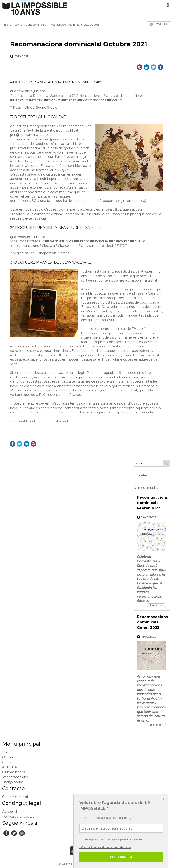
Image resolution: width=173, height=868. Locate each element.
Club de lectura (14, 772)
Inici (5, 752)
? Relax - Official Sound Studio (34, 108)
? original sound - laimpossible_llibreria (40, 253)
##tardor (36, 100)
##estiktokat (119, 241)
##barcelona (66, 246)
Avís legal (10, 812)
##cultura (69, 100)
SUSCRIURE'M (121, 857)
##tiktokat (52, 100)
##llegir (108, 246)
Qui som (9, 757)
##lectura (115, 100)
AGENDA (10, 767)
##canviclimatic (89, 246)
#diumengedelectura (39, 126)
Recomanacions (15, 777)
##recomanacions (92, 100)
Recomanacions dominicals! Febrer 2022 (152, 503)
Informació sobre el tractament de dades (105, 847)
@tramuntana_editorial (34, 135)
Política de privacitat (18, 817)
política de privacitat (131, 839)
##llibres (123, 96)
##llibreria (138, 96)
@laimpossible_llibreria (28, 91)
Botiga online (13, 782)
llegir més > (156, 605)
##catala (108, 96)
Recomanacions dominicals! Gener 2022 (152, 622)
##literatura (19, 100)
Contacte (10, 762)
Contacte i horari (15, 797)
